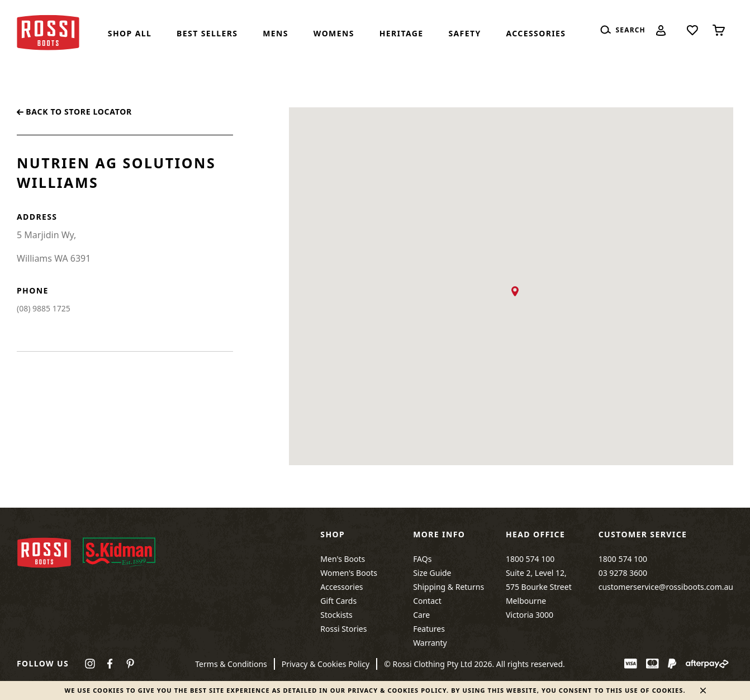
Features (429, 629)
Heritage (402, 33)
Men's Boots (343, 559)
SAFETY (464, 33)
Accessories (536, 33)
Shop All (130, 33)
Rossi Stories (343, 629)
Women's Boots (349, 573)
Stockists (336, 615)
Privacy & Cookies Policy (326, 664)
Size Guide (432, 573)
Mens (276, 33)
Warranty (430, 643)
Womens (334, 33)
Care (421, 615)
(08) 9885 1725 (44, 308)
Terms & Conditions (231, 664)
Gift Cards (338, 601)
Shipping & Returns (448, 587)
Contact (427, 601)
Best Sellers (207, 33)
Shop (333, 534)
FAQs (422, 559)
